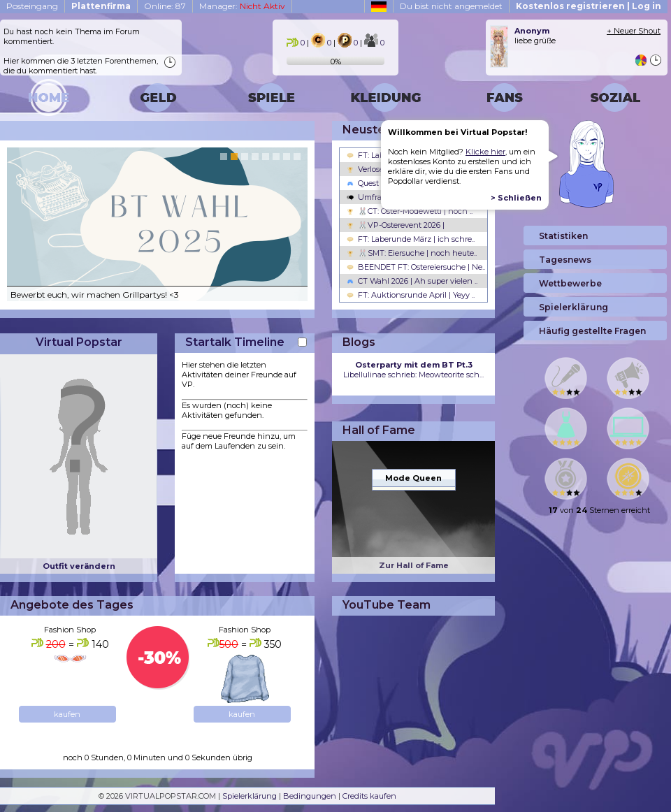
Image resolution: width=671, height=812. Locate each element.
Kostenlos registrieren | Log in (589, 6)
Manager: (242, 6)
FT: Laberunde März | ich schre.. (411, 239)
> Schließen (516, 198)
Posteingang (32, 6)
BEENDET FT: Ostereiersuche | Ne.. (416, 267)
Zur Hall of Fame (414, 565)
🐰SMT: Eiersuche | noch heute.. (412, 253)
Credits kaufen (369, 796)
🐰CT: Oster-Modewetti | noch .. (410, 211)
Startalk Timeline (235, 342)
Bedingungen (310, 796)
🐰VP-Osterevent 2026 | (396, 225)
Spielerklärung (250, 796)
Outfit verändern (79, 566)
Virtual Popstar (79, 342)
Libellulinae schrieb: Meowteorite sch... (413, 370)
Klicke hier (485, 152)
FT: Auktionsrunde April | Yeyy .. (411, 295)
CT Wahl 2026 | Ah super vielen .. (412, 281)
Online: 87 (165, 6)
